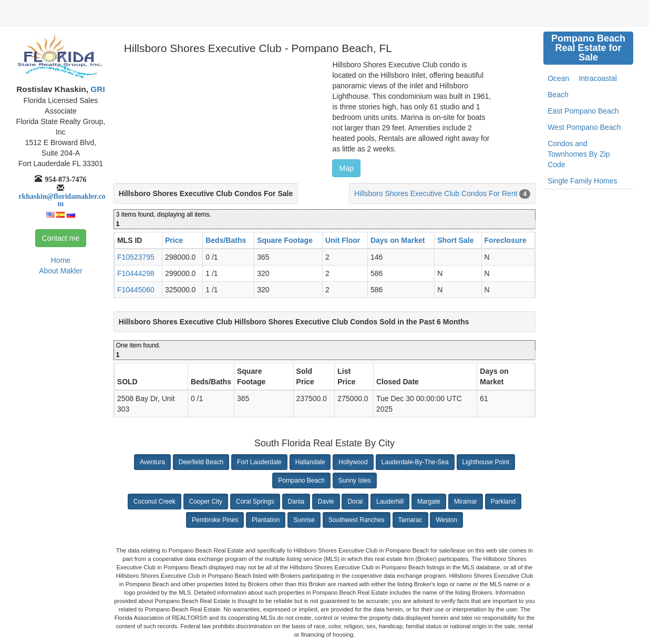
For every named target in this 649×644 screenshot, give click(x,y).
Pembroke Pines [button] (215, 520)
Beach (558, 95)
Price (174, 240)
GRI (97, 89)
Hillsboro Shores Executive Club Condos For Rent (436, 193)
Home (61, 260)
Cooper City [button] (206, 502)
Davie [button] (326, 502)
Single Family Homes (582, 181)
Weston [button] (446, 520)
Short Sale (455, 240)
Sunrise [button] (304, 520)
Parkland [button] (503, 502)
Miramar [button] (466, 502)
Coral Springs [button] (255, 502)
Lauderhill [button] (390, 502)
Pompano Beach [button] (301, 481)
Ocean (558, 78)
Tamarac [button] (410, 520)
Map (346, 168)
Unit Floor (343, 240)
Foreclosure (506, 240)
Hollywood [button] (353, 462)
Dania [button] (296, 502)
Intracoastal (598, 78)
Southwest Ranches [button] (357, 520)
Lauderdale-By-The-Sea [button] (415, 462)
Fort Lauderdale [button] (259, 462)
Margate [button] (429, 502)
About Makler (60, 271)
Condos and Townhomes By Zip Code (579, 154)
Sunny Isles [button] (355, 481)
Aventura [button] (152, 462)
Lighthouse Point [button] (486, 462)
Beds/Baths (226, 240)
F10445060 (136, 290)
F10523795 (136, 257)
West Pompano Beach (584, 127)
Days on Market (398, 240)
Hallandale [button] (310, 462)
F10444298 (136, 273)
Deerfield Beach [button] (201, 462)
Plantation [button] (266, 520)
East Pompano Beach (583, 111)
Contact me (61, 238)
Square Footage (285, 240)
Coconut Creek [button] (154, 502)
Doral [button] (355, 502)
